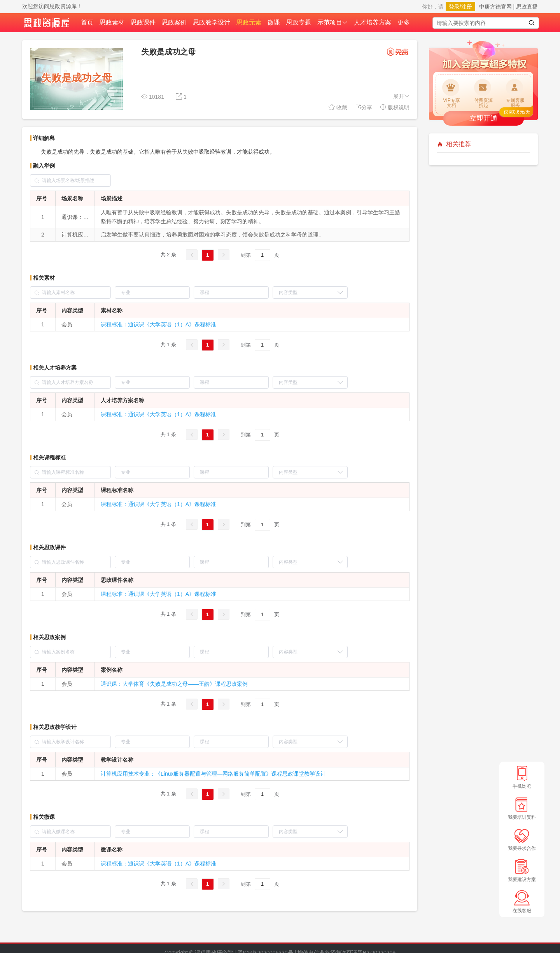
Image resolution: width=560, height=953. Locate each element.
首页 (87, 22)
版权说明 (395, 107)
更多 (404, 22)
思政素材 (112, 22)
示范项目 (332, 22)
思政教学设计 (212, 22)
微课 (274, 22)
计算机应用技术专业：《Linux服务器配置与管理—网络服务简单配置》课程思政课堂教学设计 (213, 774)
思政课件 (143, 22)
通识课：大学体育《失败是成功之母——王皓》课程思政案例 (174, 684)
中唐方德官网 (495, 7)
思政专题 (299, 22)
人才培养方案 (373, 22)
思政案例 (174, 22)
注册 (467, 7)
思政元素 (249, 22)
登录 (454, 7)
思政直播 (527, 7)
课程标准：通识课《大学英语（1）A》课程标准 (158, 324)
